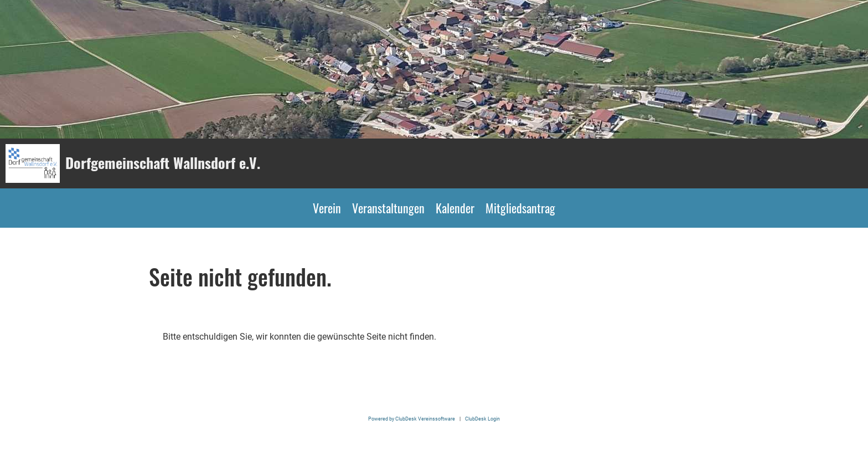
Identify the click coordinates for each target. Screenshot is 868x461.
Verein (327, 208)
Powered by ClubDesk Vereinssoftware (412, 419)
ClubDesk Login (482, 419)
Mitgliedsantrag (520, 208)
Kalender (455, 208)
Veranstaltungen (388, 208)
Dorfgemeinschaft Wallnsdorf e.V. (163, 163)
